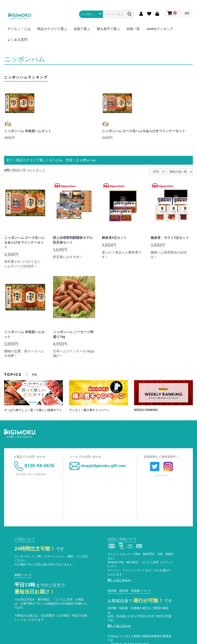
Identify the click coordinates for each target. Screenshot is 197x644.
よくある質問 (17, 40)
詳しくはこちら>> (119, 580)
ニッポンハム (86, 160)
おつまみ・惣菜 (61, 160)
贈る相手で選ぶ (108, 29)
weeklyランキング (160, 29)
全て (10, 160)
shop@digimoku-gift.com (98, 466)
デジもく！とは (19, 29)
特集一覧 (133, 29)
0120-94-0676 (34, 466)
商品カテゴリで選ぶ (52, 29)
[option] (50, 115)
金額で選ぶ (82, 29)
